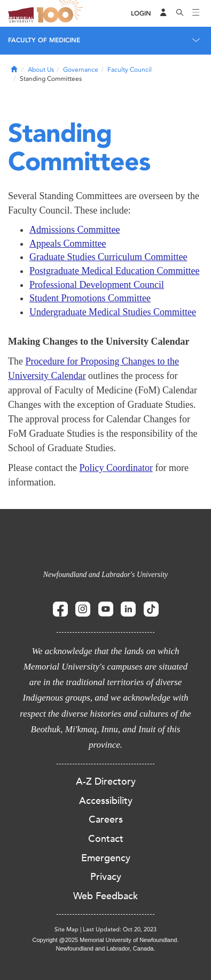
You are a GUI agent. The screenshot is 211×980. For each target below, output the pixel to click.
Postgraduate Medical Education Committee (114, 271)
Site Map (67, 929)
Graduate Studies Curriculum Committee (108, 257)
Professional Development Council (97, 285)
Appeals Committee (68, 244)
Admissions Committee (75, 230)
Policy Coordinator (116, 468)
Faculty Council (130, 70)
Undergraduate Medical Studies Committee (113, 312)
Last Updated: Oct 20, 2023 (120, 929)
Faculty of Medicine (44, 40)
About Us (41, 70)
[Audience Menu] (163, 13)
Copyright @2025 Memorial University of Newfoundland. (105, 940)
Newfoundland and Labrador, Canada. (106, 948)
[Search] (180, 13)
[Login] (141, 14)
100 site (61, 13)
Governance (81, 70)
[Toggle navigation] (196, 13)
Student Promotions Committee (90, 298)
